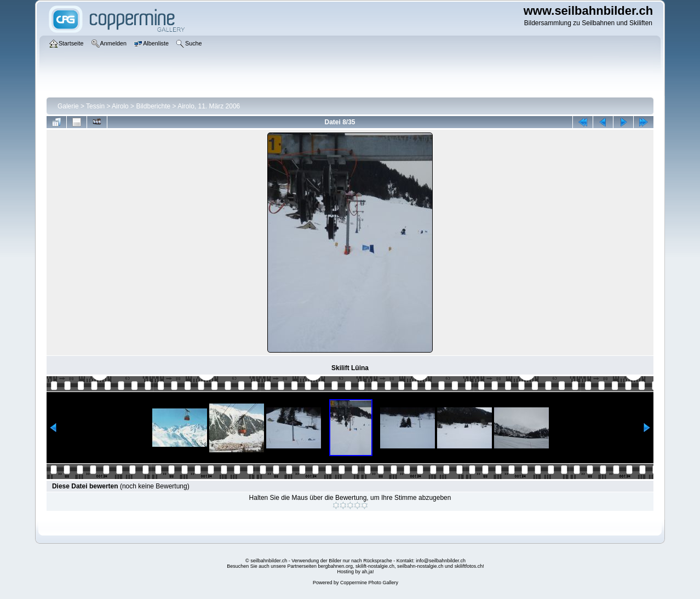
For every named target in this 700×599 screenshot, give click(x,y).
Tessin (95, 106)
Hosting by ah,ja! (355, 572)
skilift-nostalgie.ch (375, 566)
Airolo (120, 106)
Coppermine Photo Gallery (369, 583)
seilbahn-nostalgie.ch (420, 566)
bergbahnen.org (335, 566)
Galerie (68, 106)
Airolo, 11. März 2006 (209, 106)
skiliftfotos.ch (469, 566)
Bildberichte (153, 106)
